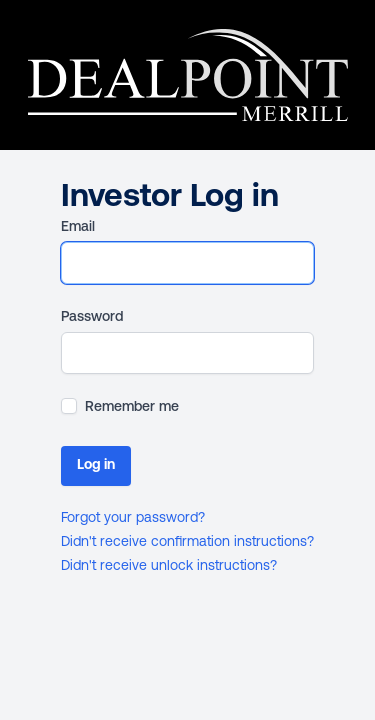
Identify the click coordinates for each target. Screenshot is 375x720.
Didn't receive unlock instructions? (169, 566)
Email (78, 227)
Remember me (132, 407)
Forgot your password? (133, 518)
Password (92, 317)
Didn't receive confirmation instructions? (187, 542)
